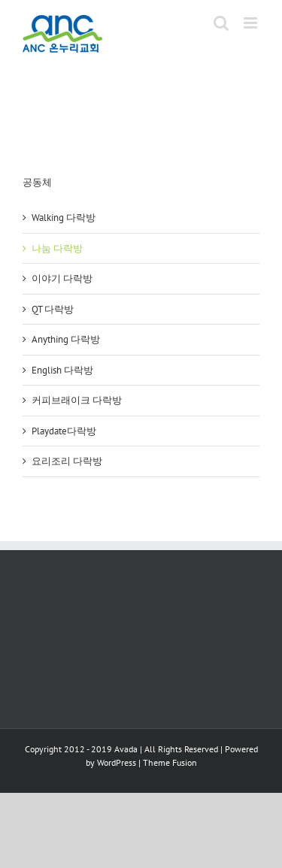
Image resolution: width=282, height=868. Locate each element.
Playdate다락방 (64, 431)
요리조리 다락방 (67, 461)
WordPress (117, 762)
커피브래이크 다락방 (77, 400)
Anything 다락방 (66, 339)
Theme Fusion (170, 762)
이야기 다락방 (62, 278)
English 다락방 (62, 370)
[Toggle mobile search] (221, 23)
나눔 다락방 (57, 248)
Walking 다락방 (64, 218)
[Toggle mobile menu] (252, 23)
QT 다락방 (53, 309)
